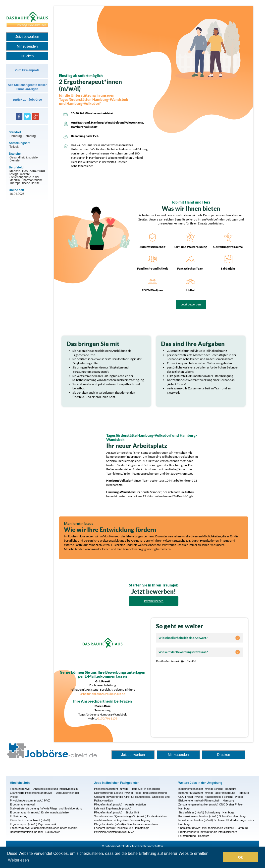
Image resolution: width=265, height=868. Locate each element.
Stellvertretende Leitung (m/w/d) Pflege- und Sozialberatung (46, 808)
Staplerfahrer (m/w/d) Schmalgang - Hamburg (206, 812)
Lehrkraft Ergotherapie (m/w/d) (113, 808)
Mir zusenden (27, 46)
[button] (218, 857)
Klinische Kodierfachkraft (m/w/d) (30, 820)
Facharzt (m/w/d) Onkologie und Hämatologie (122, 828)
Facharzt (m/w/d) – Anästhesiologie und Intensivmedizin (44, 789)
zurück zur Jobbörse (27, 100)
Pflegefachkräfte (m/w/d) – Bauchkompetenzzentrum (126, 824)
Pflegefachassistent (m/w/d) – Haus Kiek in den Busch (127, 789)
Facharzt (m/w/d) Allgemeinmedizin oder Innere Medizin (44, 828)
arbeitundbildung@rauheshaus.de (103, 694)
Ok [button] (240, 857)
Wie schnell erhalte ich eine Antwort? (183, 638)
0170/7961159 (107, 718)
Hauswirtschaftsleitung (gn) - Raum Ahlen (35, 832)
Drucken (27, 56)
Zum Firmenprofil (27, 70)
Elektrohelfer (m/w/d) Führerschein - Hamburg (206, 800)
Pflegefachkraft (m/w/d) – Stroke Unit (116, 812)
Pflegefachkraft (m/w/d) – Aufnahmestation (120, 804)
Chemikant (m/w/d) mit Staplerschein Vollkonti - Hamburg (213, 828)
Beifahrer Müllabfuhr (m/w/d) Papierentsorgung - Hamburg (214, 793)
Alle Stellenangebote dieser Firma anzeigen (27, 87)
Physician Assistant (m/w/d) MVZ (30, 800)
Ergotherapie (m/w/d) (23, 804)
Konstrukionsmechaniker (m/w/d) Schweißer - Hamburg (212, 816)
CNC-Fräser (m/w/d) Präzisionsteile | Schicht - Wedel (211, 797)
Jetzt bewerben (27, 37)
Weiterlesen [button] (18, 860)
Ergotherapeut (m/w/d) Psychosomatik (33, 824)
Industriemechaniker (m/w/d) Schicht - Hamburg (207, 789)
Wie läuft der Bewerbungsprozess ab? (183, 652)
